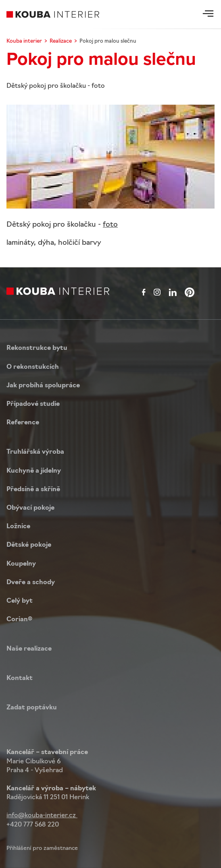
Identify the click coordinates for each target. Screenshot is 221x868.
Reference (23, 423)
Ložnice (18, 527)
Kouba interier (24, 41)
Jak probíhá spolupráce (43, 386)
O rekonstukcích (33, 367)
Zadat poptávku (32, 708)
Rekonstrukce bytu (37, 348)
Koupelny (21, 564)
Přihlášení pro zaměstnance (42, 848)
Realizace (61, 41)
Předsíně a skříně (33, 490)
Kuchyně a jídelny (34, 471)
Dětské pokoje (29, 545)
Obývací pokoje (30, 508)
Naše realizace (29, 649)
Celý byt (20, 601)
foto (110, 225)
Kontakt (20, 678)
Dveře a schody (31, 583)
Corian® (19, 620)
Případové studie (33, 404)
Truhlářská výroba (35, 452)
